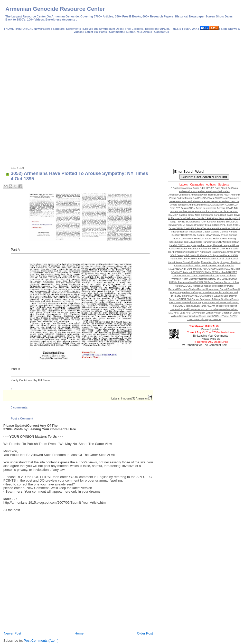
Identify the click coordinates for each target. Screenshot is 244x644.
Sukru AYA (191, 29)
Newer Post (12, 633)
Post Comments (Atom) (41, 641)
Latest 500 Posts (96, 32)
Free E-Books (134, 29)
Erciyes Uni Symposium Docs (103, 29)
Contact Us (162, 32)
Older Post (145, 633)
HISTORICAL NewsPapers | (34, 29)
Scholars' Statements (67, 29)
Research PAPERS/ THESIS (163, 29)
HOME (10, 29)
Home (79, 633)
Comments (116, 32)
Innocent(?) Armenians (135, 398)
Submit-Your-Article (139, 32)
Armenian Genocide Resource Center (55, 9)
